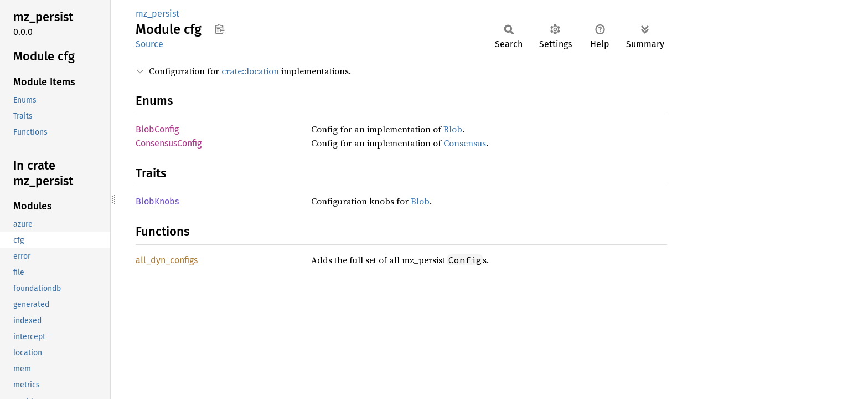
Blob (453, 129)
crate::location (250, 71)
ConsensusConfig (169, 143)
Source (149, 44)
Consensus (465, 143)
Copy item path (219, 29)
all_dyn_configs (167, 260)
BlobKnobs (157, 201)
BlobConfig (157, 129)
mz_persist (157, 14)
